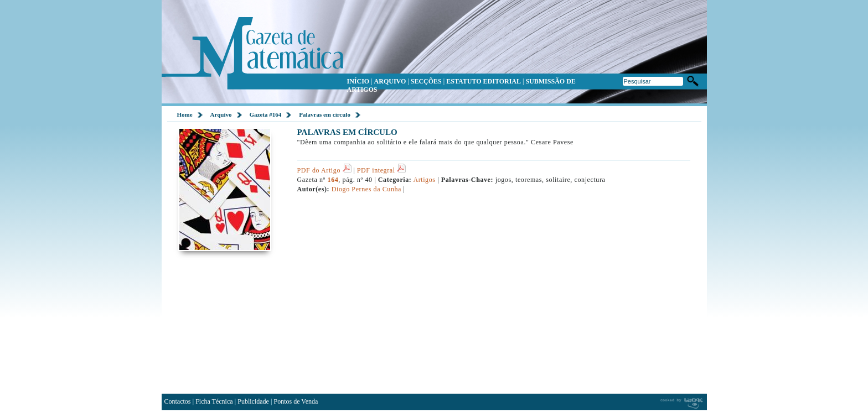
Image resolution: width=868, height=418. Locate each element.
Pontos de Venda (296, 401)
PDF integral (381, 170)
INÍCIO (358, 81)
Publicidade (253, 401)
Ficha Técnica (214, 401)
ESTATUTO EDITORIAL (484, 81)
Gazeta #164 (266, 114)
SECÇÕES (426, 81)
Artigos (424, 180)
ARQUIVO (390, 81)
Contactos (178, 401)
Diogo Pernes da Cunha (366, 189)
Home (185, 114)
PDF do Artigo (324, 170)
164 (333, 180)
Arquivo (221, 114)
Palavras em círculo (325, 114)
